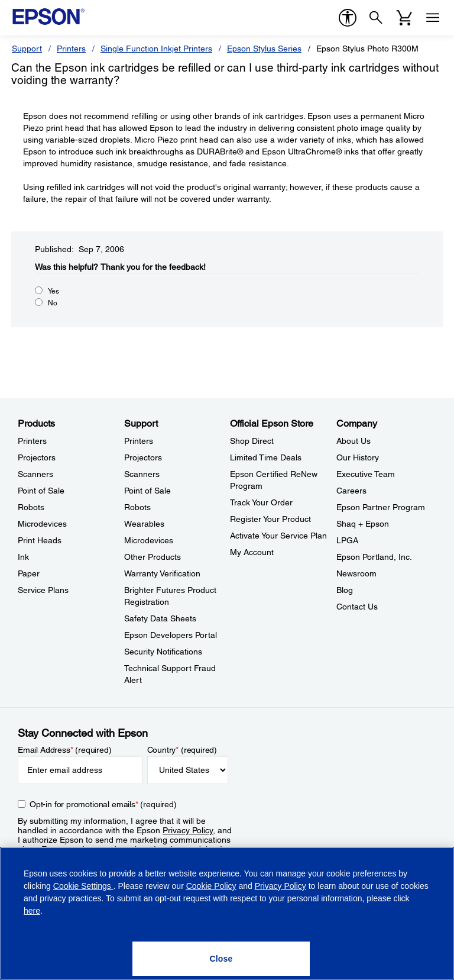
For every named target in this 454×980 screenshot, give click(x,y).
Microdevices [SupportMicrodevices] (149, 540)
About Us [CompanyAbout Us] (354, 441)
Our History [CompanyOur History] (358, 457)
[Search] (376, 18)
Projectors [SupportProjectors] (143, 457)
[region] (227, 913)
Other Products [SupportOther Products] (153, 557)
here (32, 911)
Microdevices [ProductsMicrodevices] (42, 524)
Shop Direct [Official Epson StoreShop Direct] (252, 441)
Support (27, 49)
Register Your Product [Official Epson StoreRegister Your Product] (270, 519)
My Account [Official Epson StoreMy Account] (252, 552)
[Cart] (404, 18)
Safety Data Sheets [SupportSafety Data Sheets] (160, 618)
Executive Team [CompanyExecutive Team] (366, 474)
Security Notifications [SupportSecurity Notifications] (163, 652)
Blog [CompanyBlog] (345, 590)
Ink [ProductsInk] (23, 557)
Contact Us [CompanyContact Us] (357, 607)
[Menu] (433, 18)
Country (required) (182, 750)
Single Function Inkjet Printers (156, 49)
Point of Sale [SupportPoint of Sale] (147, 491)
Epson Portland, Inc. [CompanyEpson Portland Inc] (374, 557)
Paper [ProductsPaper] (29, 573)
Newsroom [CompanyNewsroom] (356, 573)
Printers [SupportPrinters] (139, 441)
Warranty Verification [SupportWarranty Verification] (162, 573)
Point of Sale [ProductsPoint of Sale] (41, 491)
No (53, 303)
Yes (53, 291)
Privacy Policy (188, 830)
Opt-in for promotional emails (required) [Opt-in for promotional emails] (103, 804)
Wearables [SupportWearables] (144, 524)
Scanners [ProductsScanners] (35, 474)
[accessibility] (348, 18)
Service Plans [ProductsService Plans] (43, 590)
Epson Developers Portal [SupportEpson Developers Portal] (171, 635)
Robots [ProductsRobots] (31, 507)
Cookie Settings (83, 886)
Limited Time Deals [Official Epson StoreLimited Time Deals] (266, 457)
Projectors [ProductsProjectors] (37, 457)
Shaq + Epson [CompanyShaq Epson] (363, 524)
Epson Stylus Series (264, 49)
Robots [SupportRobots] (137, 507)
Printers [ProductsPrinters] (32, 441)
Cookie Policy (211, 886)
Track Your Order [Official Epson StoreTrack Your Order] (261, 502)
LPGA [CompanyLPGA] (347, 540)
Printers (71, 49)
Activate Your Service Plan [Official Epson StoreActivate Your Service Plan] (278, 536)
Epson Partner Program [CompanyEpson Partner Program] (381, 507)
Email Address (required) (65, 750)
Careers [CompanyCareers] (351, 491)
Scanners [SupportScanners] (142, 474)
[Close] (221, 959)
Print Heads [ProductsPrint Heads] (40, 540)
